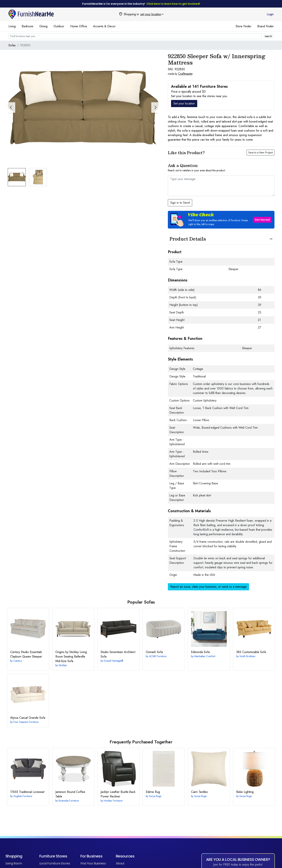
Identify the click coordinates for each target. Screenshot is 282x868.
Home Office (79, 26)
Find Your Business (93, 863)
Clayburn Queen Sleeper (26, 654)
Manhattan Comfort (205, 656)
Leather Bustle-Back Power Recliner (118, 794)
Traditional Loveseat (27, 792)
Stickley (63, 665)
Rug (153, 792)
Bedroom (28, 26)
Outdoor (59, 26)
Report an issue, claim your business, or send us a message (208, 587)
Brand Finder (266, 26)
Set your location (184, 103)
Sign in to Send (180, 203)
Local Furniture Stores (55, 863)
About (120, 863)
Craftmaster (185, 74)
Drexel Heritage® (114, 661)
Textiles (199, 792)
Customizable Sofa (251, 652)
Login (270, 14)
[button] (155, 107)
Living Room (14, 863)
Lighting (245, 792)
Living (12, 26)
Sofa (154, 652)
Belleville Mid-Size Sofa (71, 657)
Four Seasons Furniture (26, 722)
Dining (43, 26)
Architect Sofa (118, 654)
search (268, 36)
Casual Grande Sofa (28, 718)
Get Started (262, 220)
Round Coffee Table (70, 794)
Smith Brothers (247, 656)
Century (18, 661)
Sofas (12, 45)
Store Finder (243, 26)
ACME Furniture (158, 656)
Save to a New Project (261, 152)
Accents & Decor (104, 26)
